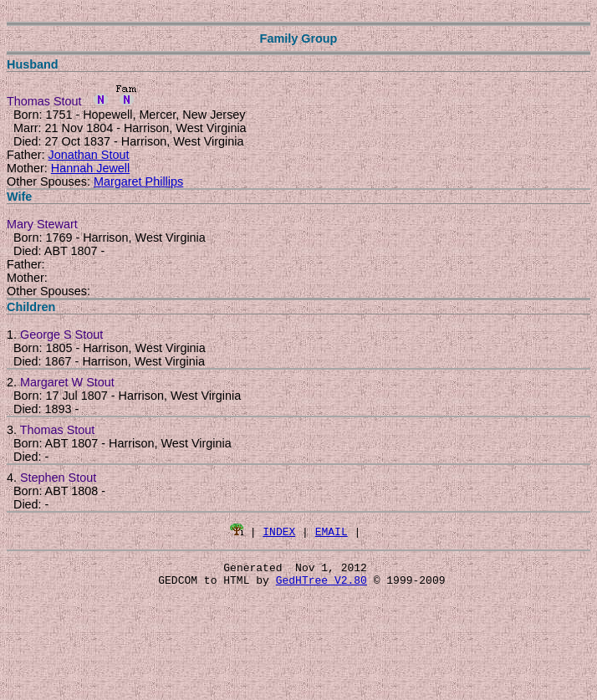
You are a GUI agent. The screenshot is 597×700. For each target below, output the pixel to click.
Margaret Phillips (138, 181)
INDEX (279, 531)
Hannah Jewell (90, 168)
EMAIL (332, 531)
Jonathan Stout (89, 155)
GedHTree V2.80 (321, 585)
